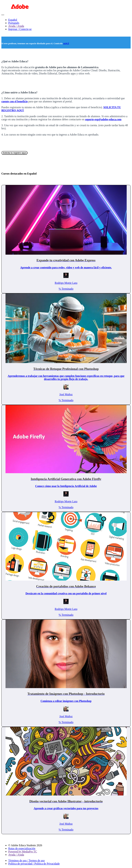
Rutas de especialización (22, 848)
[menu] (66, 25)
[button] (3, 15)
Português (14, 23)
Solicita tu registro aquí (14, 153)
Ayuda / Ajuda (16, 26)
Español (13, 20)
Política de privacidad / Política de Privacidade (34, 864)
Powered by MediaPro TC (23, 852)
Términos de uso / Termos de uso (26, 860)
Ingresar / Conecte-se (20, 29)
